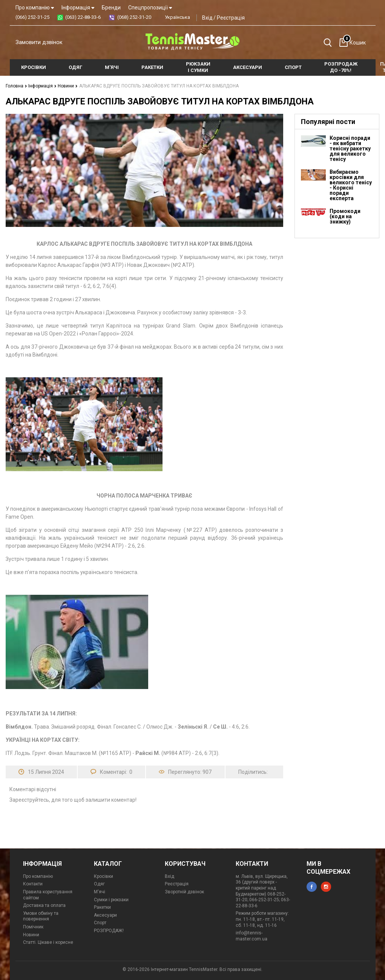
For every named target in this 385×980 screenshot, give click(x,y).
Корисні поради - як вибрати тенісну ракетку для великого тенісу (350, 149)
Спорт (100, 923)
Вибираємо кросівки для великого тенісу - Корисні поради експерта (351, 185)
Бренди (111, 8)
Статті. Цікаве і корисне (48, 942)
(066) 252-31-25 (32, 17)
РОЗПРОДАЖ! (109, 931)
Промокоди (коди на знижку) (345, 216)
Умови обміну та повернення (41, 916)
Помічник (33, 927)
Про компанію (35, 8)
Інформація (78, 8)
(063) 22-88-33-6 (83, 17)
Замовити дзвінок (39, 42)
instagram (326, 887)
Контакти (33, 884)
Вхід (207, 18)
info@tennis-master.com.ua (252, 936)
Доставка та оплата (44, 905)
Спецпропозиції (150, 8)
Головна (16, 86)
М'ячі (100, 892)
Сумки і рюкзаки (111, 900)
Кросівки (104, 876)
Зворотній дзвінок (184, 892)
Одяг (99, 884)
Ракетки (102, 907)
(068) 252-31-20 (134, 17)
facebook (312, 887)
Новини (68, 86)
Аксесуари (105, 915)
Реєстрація (231, 18)
